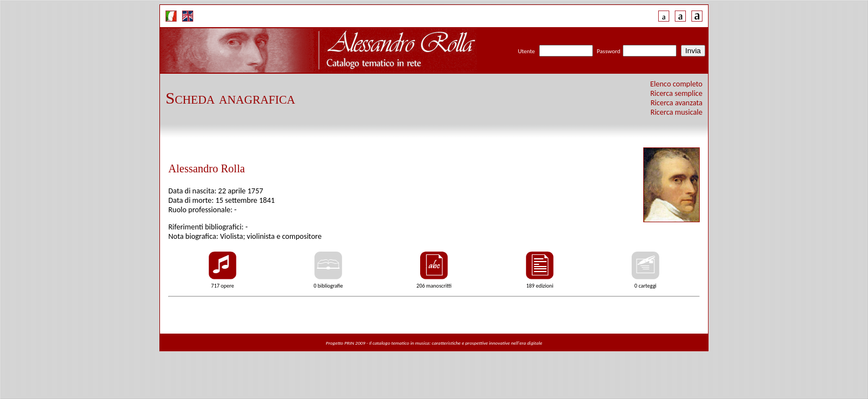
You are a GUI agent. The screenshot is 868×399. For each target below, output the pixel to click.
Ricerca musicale (676, 112)
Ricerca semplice (676, 93)
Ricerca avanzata (676, 103)
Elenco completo (677, 84)
